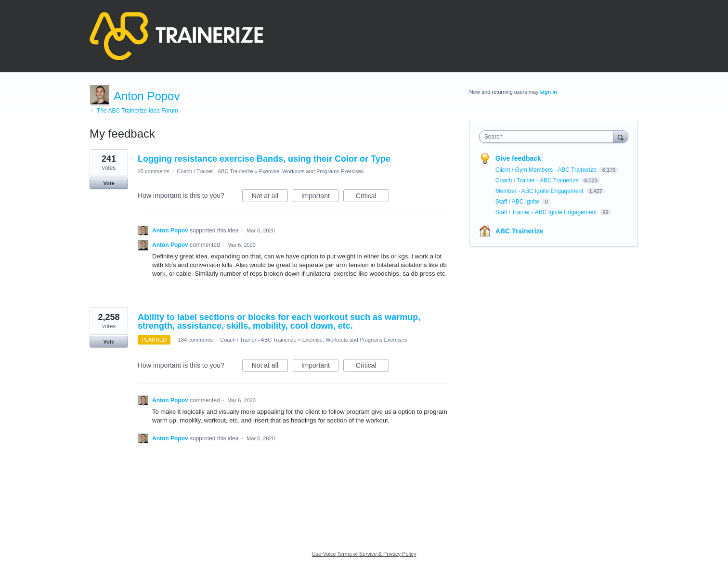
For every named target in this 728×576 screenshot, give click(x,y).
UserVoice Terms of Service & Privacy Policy (364, 554)
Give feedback (518, 158)
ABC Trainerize (520, 231)
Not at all (270, 197)
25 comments (154, 171)
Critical (372, 197)
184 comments (195, 340)
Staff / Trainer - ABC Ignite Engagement (547, 212)
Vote (109, 183)
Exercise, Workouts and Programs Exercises (311, 171)
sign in (549, 92)
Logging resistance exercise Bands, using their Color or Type (264, 159)
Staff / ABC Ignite (518, 202)
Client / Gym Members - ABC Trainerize (547, 170)
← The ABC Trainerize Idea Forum (134, 111)
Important (320, 197)
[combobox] (549, 137)
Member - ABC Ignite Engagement (540, 191)
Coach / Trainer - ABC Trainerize (215, 171)
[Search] (621, 136)
